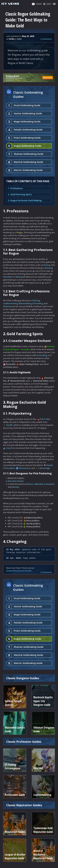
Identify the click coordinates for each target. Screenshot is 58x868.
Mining (19, 277)
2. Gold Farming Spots (20, 194)
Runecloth (11, 364)
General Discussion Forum (19, 571)
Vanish (9, 448)
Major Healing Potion (29, 364)
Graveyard (49, 484)
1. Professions (15, 188)
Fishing (47, 265)
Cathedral (38, 484)
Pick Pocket (45, 419)
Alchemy (7, 306)
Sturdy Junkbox (33, 524)
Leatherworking (10, 303)
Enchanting (38, 303)
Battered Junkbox (34, 518)
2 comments (46, 39)
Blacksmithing (25, 303)
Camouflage (44, 468)
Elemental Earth (18, 381)
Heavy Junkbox (33, 526)
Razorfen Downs (16, 481)
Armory (29, 484)
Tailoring (36, 300)
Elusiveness (25, 468)
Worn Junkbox (33, 521)
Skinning (49, 268)
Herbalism (8, 277)
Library (15, 487)
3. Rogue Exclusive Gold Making (25, 200)
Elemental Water (41, 381)
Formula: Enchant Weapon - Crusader (29, 348)
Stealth (9, 425)
